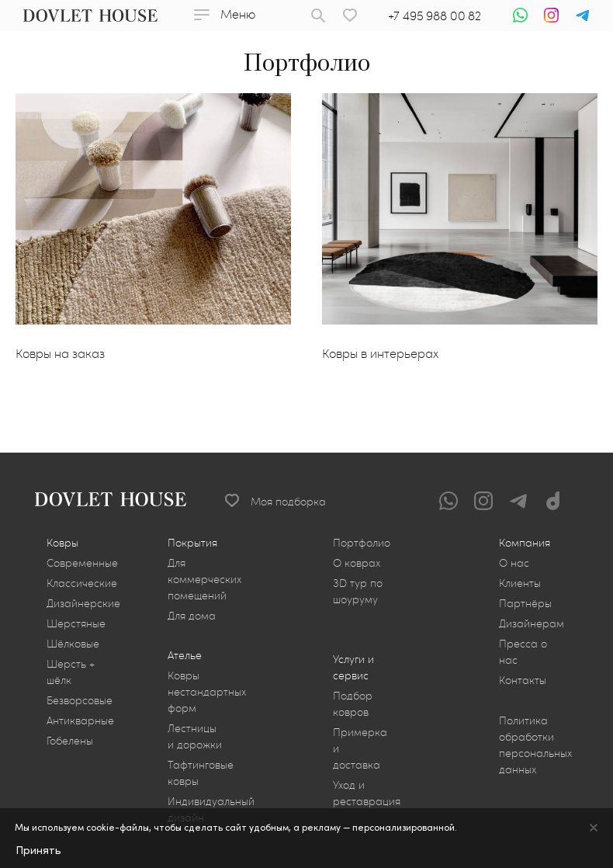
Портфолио (362, 542)
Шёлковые (73, 643)
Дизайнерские (83, 603)
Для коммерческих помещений (204, 579)
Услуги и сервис (353, 667)
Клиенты (520, 583)
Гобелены (70, 740)
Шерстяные (76, 623)
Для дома (192, 615)
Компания (525, 542)
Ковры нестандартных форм (207, 691)
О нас (514, 562)
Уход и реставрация (367, 793)
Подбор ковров (353, 703)
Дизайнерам (532, 623)
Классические (82, 583)
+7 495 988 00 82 (435, 15)
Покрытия (192, 542)
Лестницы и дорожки (195, 736)
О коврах (357, 562)
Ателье (185, 655)
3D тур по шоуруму (358, 591)
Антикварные (80, 720)
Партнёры (525, 603)
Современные (82, 562)
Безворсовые (80, 700)
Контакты (523, 680)
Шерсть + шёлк (71, 672)
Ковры (62, 542)
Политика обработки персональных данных (535, 745)
